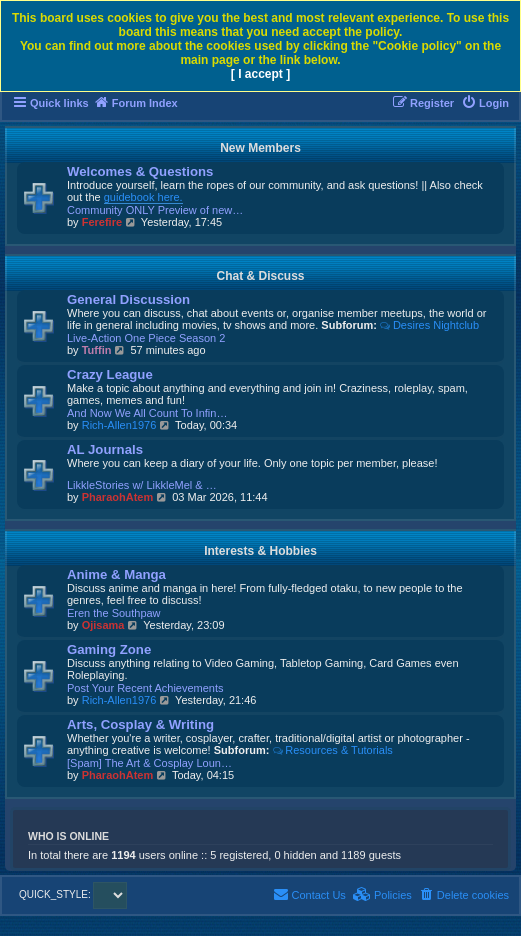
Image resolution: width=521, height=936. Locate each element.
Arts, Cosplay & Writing (140, 724)
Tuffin (97, 350)
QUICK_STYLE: (73, 894)
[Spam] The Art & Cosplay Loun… (149, 763)
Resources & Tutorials (332, 750)
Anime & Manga (116, 574)
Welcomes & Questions (140, 171)
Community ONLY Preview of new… (155, 210)
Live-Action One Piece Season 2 (146, 338)
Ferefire (102, 222)
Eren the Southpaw (114, 613)
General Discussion (128, 299)
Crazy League (110, 374)
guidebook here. (143, 197)
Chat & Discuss (260, 276)
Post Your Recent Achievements (145, 688)
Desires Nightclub (429, 325)
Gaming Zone (109, 649)
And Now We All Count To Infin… (147, 413)
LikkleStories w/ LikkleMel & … (142, 485)
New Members (260, 148)
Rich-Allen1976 (119, 425)
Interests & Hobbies (260, 551)
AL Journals (105, 449)
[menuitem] (485, 103)
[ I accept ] (260, 74)
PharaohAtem (118, 497)
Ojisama (103, 625)
